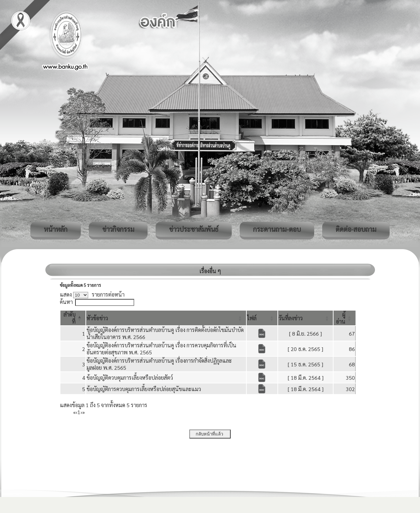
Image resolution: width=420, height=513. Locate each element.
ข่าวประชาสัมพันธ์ (194, 229)
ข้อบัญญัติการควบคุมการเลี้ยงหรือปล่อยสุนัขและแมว (144, 389)
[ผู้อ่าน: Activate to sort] (345, 318)
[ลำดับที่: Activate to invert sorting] (73, 318)
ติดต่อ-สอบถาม (356, 229)
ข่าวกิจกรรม (118, 229)
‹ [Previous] (77, 412)
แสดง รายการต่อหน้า (92, 294)
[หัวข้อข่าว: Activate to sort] (166, 318)
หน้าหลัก (56, 229)
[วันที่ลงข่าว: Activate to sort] (305, 318)
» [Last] (83, 412)
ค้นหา (66, 302)
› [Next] (81, 412)
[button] (97, 318)
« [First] (74, 412)
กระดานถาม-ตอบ (277, 229)
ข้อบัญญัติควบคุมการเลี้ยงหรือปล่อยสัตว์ (130, 378)
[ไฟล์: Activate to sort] (262, 318)
